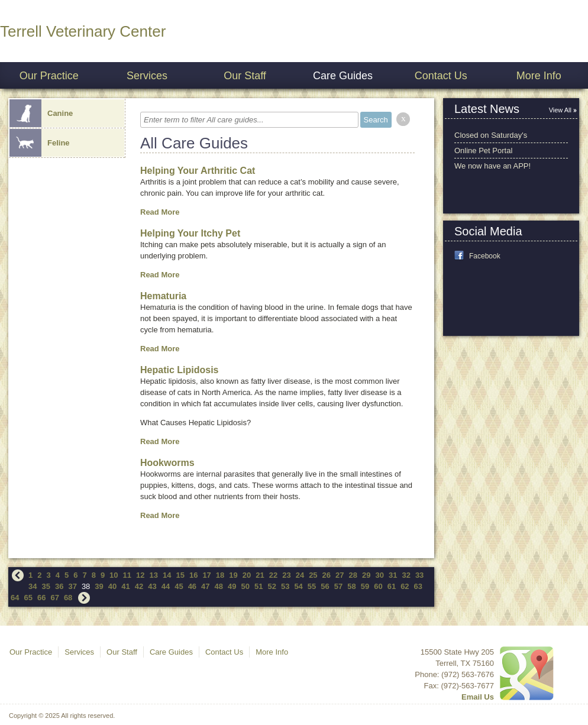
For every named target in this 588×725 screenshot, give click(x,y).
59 (365, 586)
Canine (41, 113)
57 (338, 586)
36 (59, 586)
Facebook (485, 256)
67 (54, 598)
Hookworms (167, 463)
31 (393, 575)
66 (41, 598)
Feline (40, 143)
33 (419, 575)
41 (125, 586)
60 (378, 586)
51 (259, 586)
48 (219, 586)
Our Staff (245, 76)
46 (192, 586)
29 (366, 575)
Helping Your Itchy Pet (190, 233)
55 (312, 586)
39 (99, 586)
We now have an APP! (492, 166)
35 (46, 586)
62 (405, 586)
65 (28, 598)
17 (206, 575)
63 (418, 586)
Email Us (478, 697)
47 (205, 586)
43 (152, 586)
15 (180, 575)
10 (114, 575)
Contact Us (441, 76)
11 (127, 575)
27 (340, 575)
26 (327, 575)
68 (68, 598)
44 (166, 586)
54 (298, 586)
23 (286, 575)
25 (313, 575)
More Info (539, 76)
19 (233, 575)
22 (273, 575)
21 (260, 575)
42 (139, 586)
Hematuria (163, 296)
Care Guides (343, 76)
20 (247, 575)
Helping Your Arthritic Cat (198, 171)
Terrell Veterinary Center (83, 31)
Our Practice (49, 76)
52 (272, 586)
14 (167, 575)
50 (245, 586)
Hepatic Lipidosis (179, 370)
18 (220, 575)
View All (560, 110)
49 (232, 586)
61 (392, 586)
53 (285, 586)
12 (140, 575)
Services (147, 76)
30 (379, 575)
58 (351, 586)
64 (15, 598)
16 (193, 575)
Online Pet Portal (483, 150)
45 (179, 586)
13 (154, 575)
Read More (160, 212)
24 (300, 575)
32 (406, 575)
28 (353, 575)
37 (72, 586)
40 (112, 586)
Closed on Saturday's (491, 135)
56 (325, 586)
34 (33, 586)
